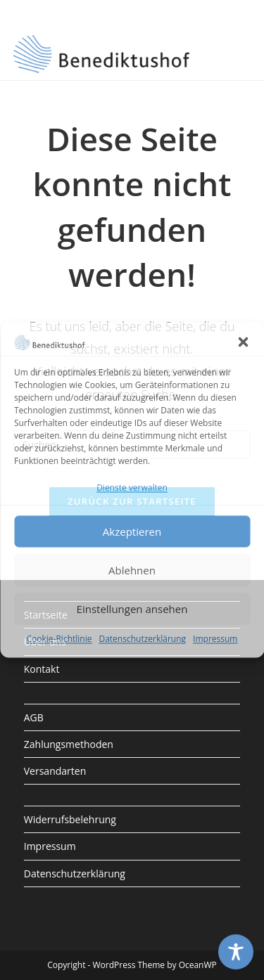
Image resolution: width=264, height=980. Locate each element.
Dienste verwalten (132, 488)
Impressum (215, 639)
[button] (243, 342)
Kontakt (42, 669)
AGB (34, 717)
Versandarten (55, 771)
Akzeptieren (132, 531)
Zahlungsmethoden (69, 744)
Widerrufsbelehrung (70, 819)
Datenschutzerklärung (142, 639)
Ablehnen (132, 570)
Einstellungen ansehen (132, 609)
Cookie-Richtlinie (59, 639)
